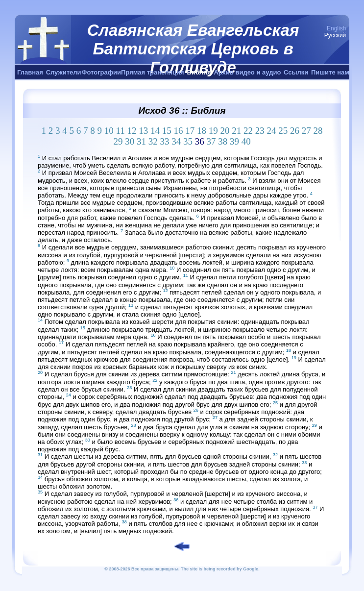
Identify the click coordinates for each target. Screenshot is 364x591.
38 (223, 141)
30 (130, 141)
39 (234, 141)
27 (306, 131)
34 (176, 141)
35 (188, 141)
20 (225, 131)
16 (179, 131)
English (336, 28)
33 (164, 141)
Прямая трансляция (153, 72)
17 (190, 131)
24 (272, 131)
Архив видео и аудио (247, 72)
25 (283, 131)
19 (213, 131)
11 (120, 131)
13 (143, 131)
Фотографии (101, 72)
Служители (64, 72)
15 (167, 131)
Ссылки (296, 72)
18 (202, 131)
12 (132, 131)
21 (236, 131)
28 (318, 131)
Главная (30, 72)
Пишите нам (330, 72)
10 (109, 131)
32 (153, 141)
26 (295, 131)
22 (248, 131)
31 (141, 141)
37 (211, 141)
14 (155, 131)
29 (118, 141)
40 (246, 141)
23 (260, 131)
